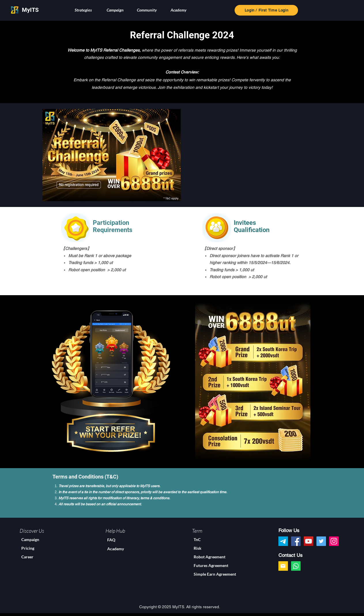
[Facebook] (296, 541)
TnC (197, 539)
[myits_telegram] (283, 541)
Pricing (28, 548)
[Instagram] (334, 541)
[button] (83, 10)
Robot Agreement (210, 557)
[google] (283, 566)
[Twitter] (321, 541)
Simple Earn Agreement (215, 574)
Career (27, 557)
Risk (198, 548)
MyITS (30, 10)
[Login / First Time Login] (266, 10)
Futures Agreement (211, 565)
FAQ (111, 540)
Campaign (30, 539)
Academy (116, 549)
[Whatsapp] (296, 566)
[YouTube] (309, 541)
